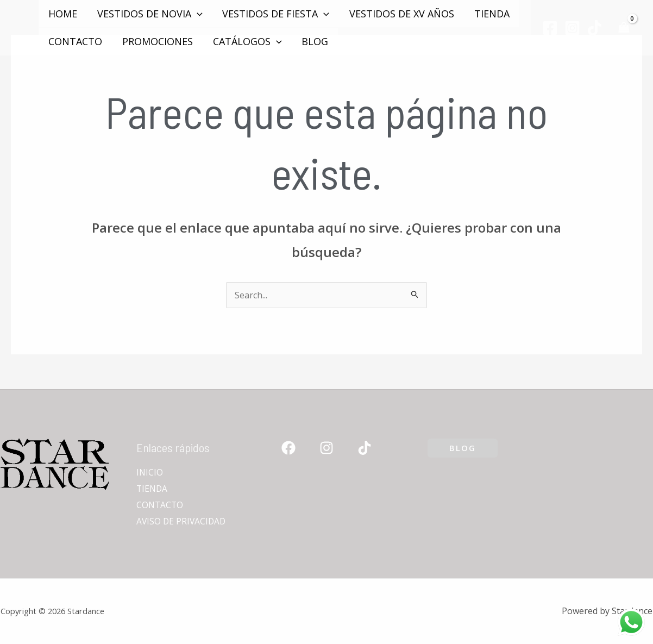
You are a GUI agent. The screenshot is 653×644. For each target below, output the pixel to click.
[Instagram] (572, 28)
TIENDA (490, 14)
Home (63, 14)
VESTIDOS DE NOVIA (149, 14)
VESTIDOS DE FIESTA (275, 14)
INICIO (150, 472)
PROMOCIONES (157, 41)
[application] (196, 14)
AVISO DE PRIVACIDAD (182, 521)
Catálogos (246, 41)
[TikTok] (595, 28)
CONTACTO (75, 41)
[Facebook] (550, 28)
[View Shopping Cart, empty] (624, 27)
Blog (314, 41)
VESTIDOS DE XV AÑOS (401, 14)
